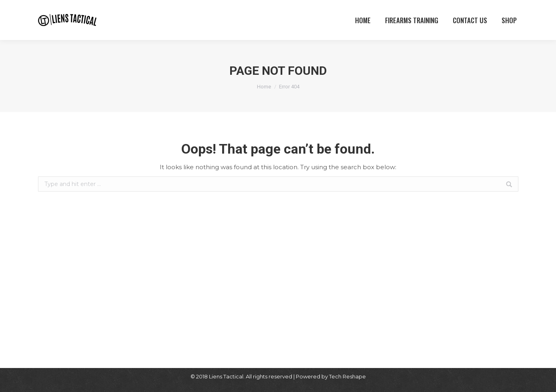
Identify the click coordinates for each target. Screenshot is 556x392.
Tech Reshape (347, 376)
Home (264, 87)
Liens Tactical (226, 376)
